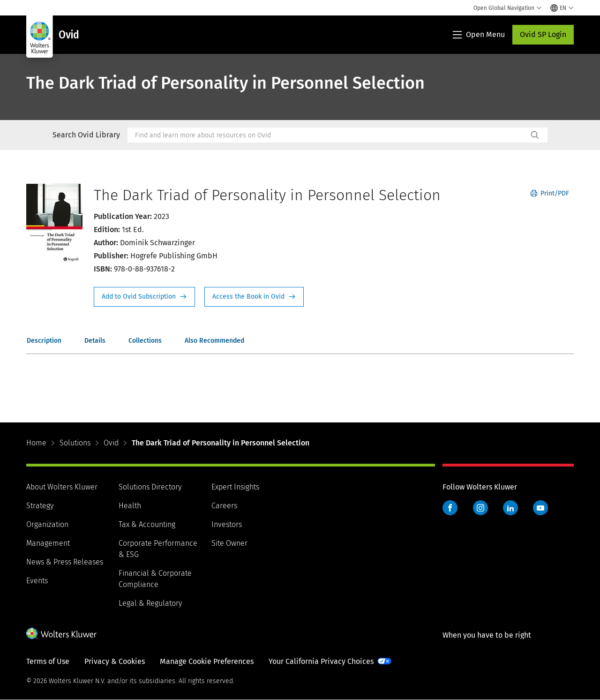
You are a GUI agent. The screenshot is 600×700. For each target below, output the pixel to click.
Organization (47, 524)
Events (37, 581)
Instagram (480, 508)
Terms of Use (48, 661)
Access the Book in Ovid (254, 297)
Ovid (111, 443)
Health (130, 506)
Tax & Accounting (147, 524)
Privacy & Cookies (115, 661)
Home (36, 443)
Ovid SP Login (543, 34)
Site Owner (229, 543)
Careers (224, 506)
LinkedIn (510, 508)
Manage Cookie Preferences (207, 661)
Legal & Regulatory (150, 603)
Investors (227, 524)
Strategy (40, 506)
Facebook (450, 508)
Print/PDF (550, 193)
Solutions (75, 443)
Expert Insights (235, 487)
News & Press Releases (65, 562)
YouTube (540, 508)
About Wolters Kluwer (62, 487)
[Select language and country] (562, 8)
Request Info (144, 297)
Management (48, 543)
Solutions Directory (150, 487)
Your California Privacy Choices (321, 661)
